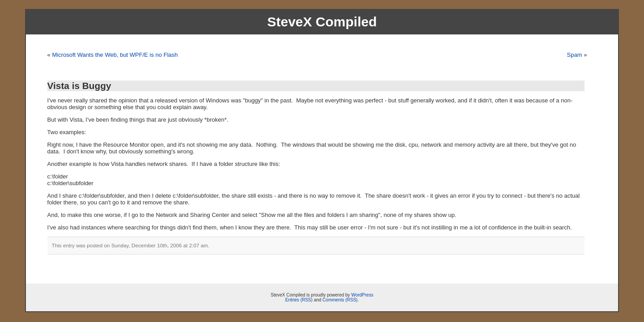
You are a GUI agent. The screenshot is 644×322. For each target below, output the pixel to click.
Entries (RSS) (299, 300)
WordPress (362, 295)
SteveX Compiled (322, 22)
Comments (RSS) (340, 300)
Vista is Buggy (79, 86)
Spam (575, 55)
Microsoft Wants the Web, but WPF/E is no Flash (115, 55)
